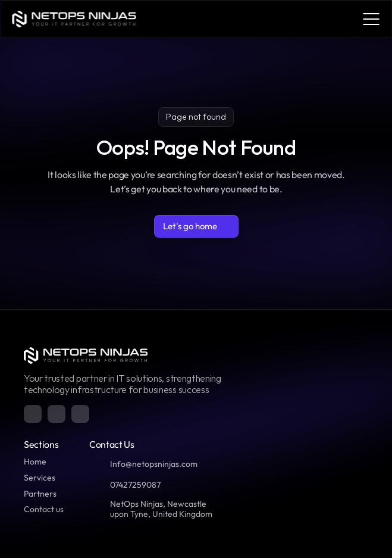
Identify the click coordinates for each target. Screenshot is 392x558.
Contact (39, 509)
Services (40, 478)
